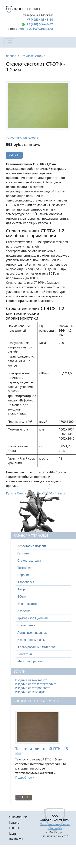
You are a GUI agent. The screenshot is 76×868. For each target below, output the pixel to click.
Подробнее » (25, 777)
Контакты (16, 839)
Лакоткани (25, 654)
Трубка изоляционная (33, 618)
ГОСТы (14, 828)
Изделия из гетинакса (30, 692)
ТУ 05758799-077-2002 (22, 138)
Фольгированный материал (36, 647)
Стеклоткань (26, 625)
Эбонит (23, 597)
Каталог (15, 823)
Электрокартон (28, 604)
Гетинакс (23, 553)
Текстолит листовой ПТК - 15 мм (42, 751)
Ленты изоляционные (32, 633)
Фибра (22, 589)
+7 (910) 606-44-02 (40, 24)
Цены (13, 833)
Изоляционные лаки (31, 640)
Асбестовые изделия (32, 546)
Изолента (24, 611)
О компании (18, 817)
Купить (14, 155)
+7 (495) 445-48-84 (40, 20)
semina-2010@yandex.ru (35, 29)
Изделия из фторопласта (33, 688)
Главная (10, 56)
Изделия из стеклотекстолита (36, 684)
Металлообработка (31, 661)
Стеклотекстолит (33, 56)
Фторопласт (26, 582)
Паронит (23, 575)
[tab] (43, 546)
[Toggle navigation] (10, 42)
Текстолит (24, 568)
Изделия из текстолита (31, 680)
